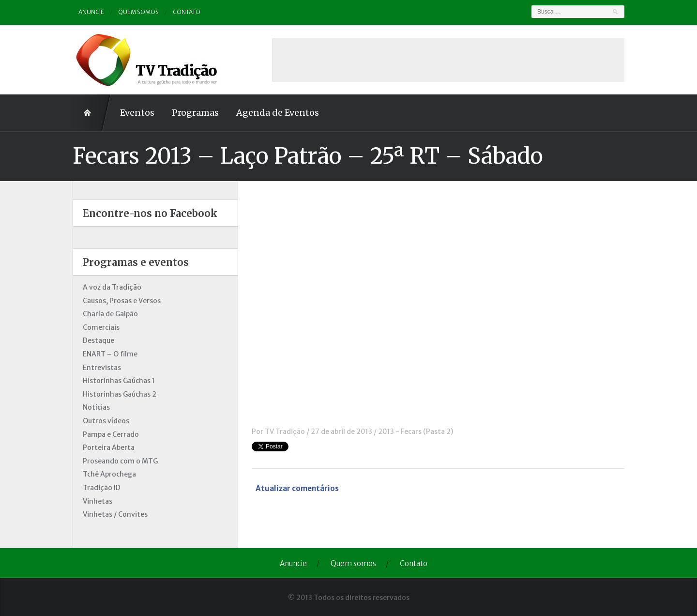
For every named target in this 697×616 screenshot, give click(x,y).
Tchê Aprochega (109, 474)
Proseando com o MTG (120, 461)
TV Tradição (285, 431)
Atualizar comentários (297, 488)
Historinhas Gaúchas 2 (120, 394)
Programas (195, 113)
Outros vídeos (106, 421)
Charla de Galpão (110, 314)
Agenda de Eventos (278, 113)
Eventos (137, 113)
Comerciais (101, 327)
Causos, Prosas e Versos (122, 301)
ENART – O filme (110, 354)
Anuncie (91, 12)
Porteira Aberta (109, 447)
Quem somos (138, 12)
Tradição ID (102, 488)
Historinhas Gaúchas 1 (119, 381)
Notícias (96, 407)
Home (92, 113)
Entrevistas (102, 368)
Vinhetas (98, 501)
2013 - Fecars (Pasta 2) (416, 431)
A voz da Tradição (112, 287)
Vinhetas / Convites (115, 514)
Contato (187, 12)
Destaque (98, 340)
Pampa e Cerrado (111, 434)
